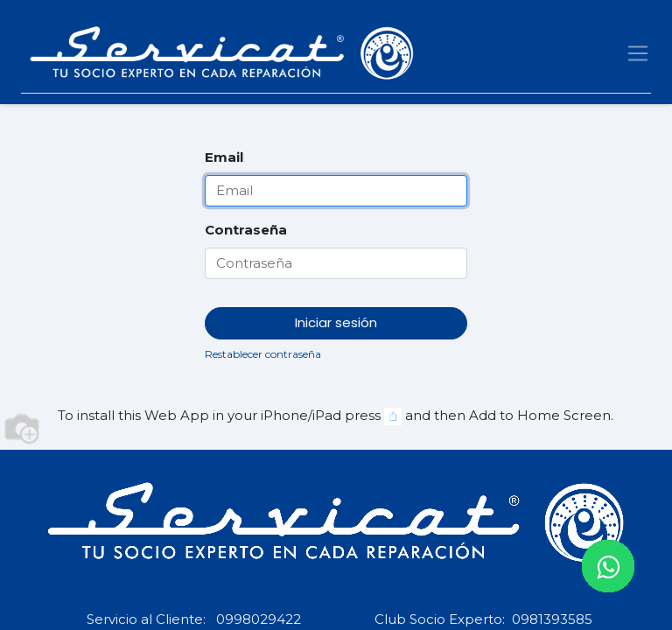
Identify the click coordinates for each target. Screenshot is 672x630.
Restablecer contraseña (263, 354)
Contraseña (246, 230)
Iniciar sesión (336, 322)
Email (224, 157)
